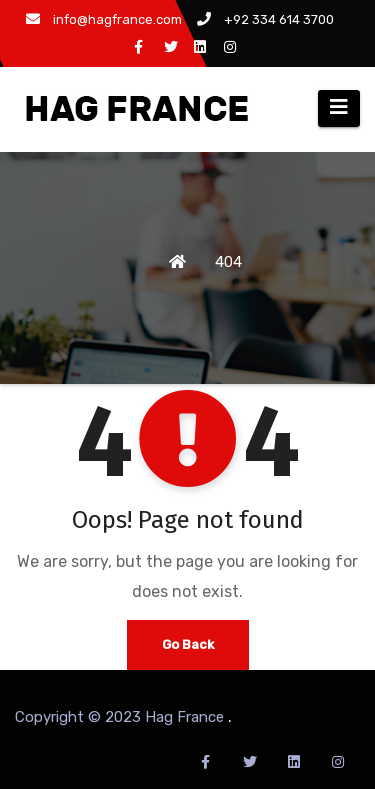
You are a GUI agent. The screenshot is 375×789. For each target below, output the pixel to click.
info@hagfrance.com (104, 19)
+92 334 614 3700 (265, 19)
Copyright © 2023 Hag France (121, 717)
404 (228, 262)
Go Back (188, 644)
